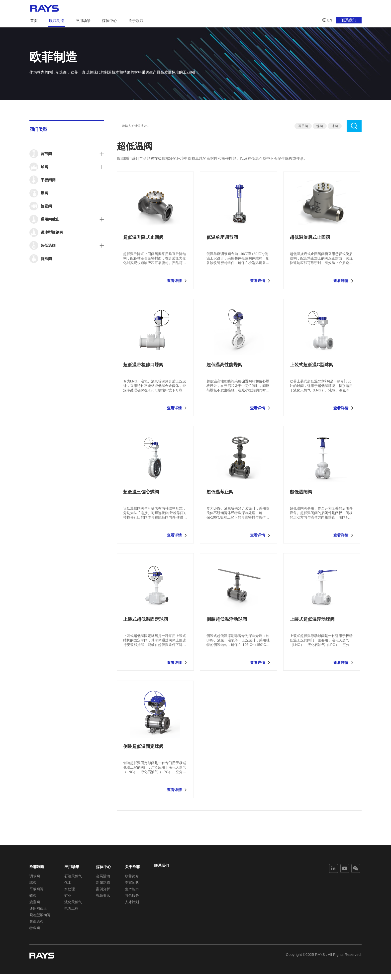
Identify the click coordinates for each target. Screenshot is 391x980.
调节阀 (303, 126)
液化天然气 (73, 904)
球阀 (335, 126)
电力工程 (71, 912)
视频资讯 (103, 897)
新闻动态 (103, 883)
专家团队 (132, 883)
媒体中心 (109, 21)
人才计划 (132, 904)
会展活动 (103, 876)
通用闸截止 (38, 912)
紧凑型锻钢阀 (40, 919)
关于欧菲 (136, 21)
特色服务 (132, 897)
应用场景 (83, 21)
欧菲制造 (57, 21)
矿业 (68, 897)
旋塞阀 (35, 904)
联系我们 (349, 20)
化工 (68, 883)
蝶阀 (320, 126)
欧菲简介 (132, 876)
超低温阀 (36, 926)
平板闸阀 (36, 890)
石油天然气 (73, 876)
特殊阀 (35, 933)
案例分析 (103, 890)
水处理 (70, 890)
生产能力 (132, 890)
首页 (34, 21)
